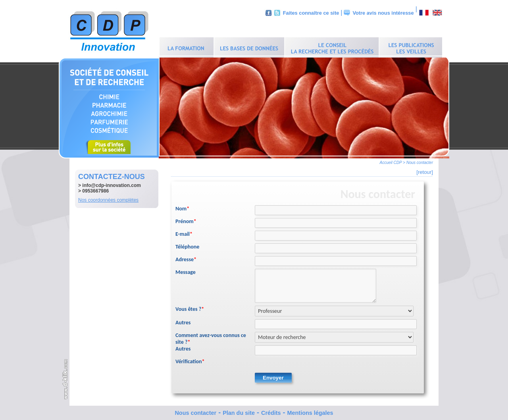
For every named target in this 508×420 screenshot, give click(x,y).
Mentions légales (310, 411)
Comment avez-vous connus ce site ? (211, 337)
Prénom (186, 219)
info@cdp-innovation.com (112, 183)
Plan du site (239, 411)
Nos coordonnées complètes (108, 198)
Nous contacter (195, 411)
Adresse (186, 257)
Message (186, 270)
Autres (183, 321)
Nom (182, 207)
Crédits (271, 411)
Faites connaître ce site (311, 13)
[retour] (425, 170)
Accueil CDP (391, 161)
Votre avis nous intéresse (383, 13)
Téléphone (187, 245)
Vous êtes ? (190, 307)
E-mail (184, 232)
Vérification (190, 359)
